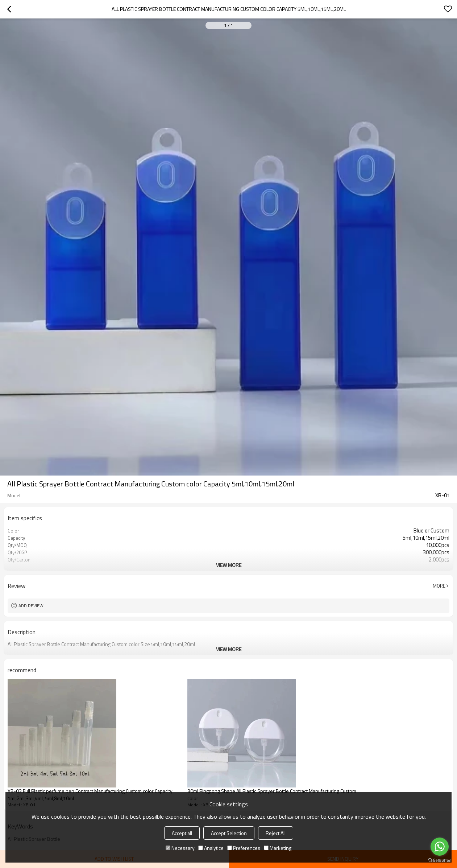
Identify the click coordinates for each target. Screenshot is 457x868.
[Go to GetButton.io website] (440, 861)
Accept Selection (229, 833)
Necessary (180, 848)
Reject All (276, 833)
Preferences (244, 848)
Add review (31, 606)
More (439, 586)
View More (229, 565)
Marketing (278, 848)
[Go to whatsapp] (440, 847)
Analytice (211, 848)
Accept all (182, 833)
